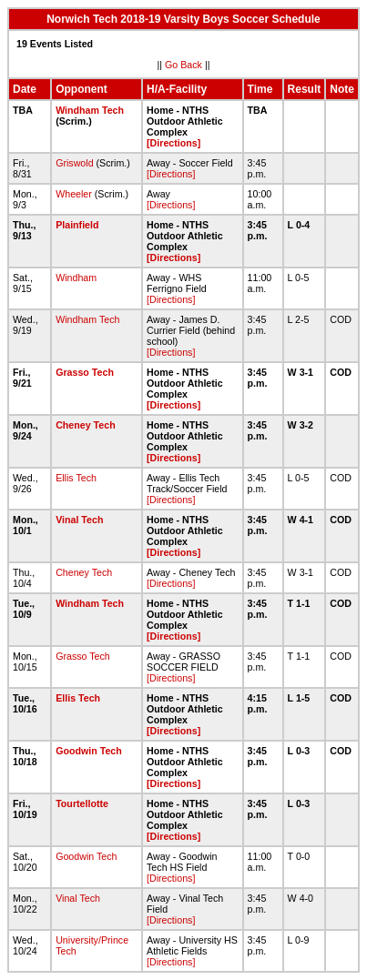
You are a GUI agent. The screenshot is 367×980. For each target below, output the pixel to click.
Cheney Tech (86, 425)
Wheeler (74, 194)
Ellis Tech (76, 478)
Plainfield (77, 225)
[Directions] (173, 143)
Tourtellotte (82, 803)
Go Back (183, 65)
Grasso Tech (85, 372)
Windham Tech (90, 110)
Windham (76, 278)
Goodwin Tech (89, 751)
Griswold (74, 163)
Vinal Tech (79, 520)
